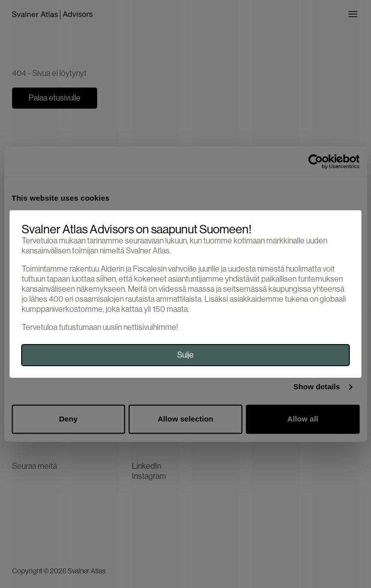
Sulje (186, 355)
